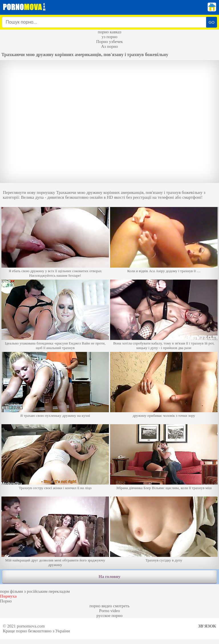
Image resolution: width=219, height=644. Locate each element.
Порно (6, 601)
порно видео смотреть (110, 606)
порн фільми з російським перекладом (35, 591)
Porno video (110, 611)
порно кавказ (110, 32)
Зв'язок (207, 626)
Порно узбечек (109, 42)
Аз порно (109, 46)
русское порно (109, 616)
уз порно (109, 37)
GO (211, 22)
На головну (109, 577)
